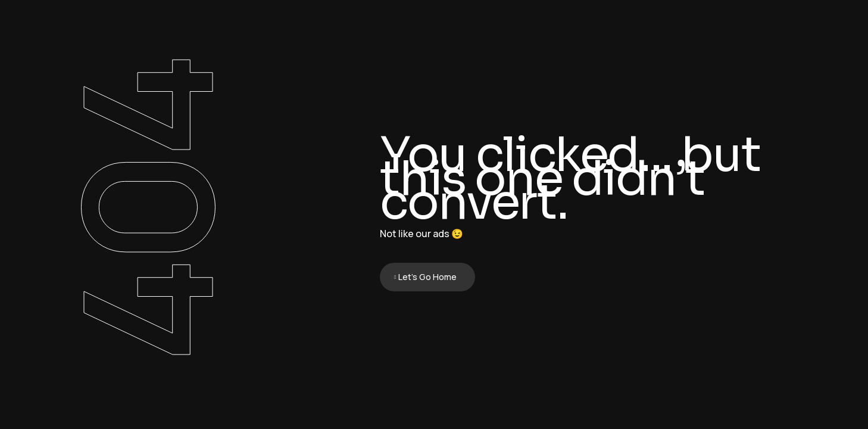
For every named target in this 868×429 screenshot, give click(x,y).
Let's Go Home (427, 277)
